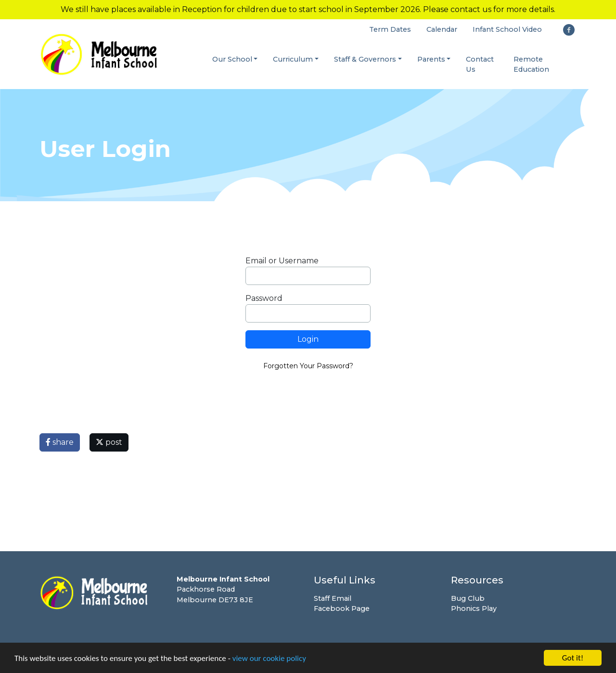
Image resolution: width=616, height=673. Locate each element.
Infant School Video (507, 29)
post (109, 442)
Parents (431, 59)
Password (264, 298)
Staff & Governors (365, 59)
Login (308, 339)
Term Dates (390, 29)
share (60, 442)
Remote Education (531, 65)
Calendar (442, 29)
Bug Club (468, 598)
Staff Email (333, 598)
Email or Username (282, 261)
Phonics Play (474, 608)
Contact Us (480, 65)
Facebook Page (342, 608)
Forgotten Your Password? (308, 366)
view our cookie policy (269, 659)
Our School (232, 59)
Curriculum (293, 59)
